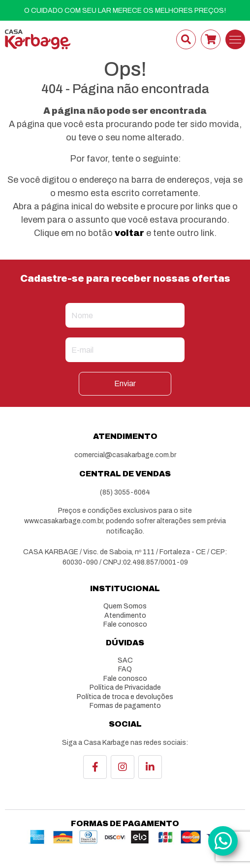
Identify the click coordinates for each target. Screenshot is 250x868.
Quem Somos (125, 606)
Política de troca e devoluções (125, 697)
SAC (125, 660)
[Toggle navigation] (235, 39)
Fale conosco (125, 624)
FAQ (125, 669)
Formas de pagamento (125, 706)
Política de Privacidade (125, 687)
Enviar (125, 384)
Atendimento (125, 616)
